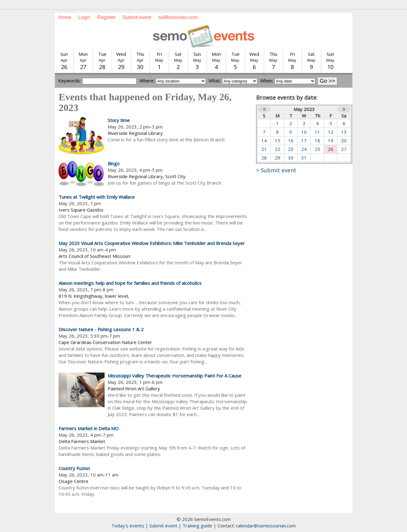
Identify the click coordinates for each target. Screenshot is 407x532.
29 (278, 158)
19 (331, 140)
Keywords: (69, 81)
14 (264, 140)
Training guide (197, 526)
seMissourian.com (178, 17)
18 (317, 140)
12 (331, 132)
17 (304, 140)
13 (344, 132)
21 (264, 149)
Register (106, 17)
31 (304, 158)
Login (84, 17)
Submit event (137, 17)
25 (317, 149)
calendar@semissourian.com (266, 526)
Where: (147, 81)
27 (344, 149)
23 (291, 149)
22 (278, 149)
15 (278, 140)
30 (291, 158)
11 (317, 132)
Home (65, 17)
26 (331, 149)
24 (304, 149)
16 (291, 140)
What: (215, 81)
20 (344, 140)
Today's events (128, 526)
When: (267, 81)
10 (304, 132)
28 (264, 158)
